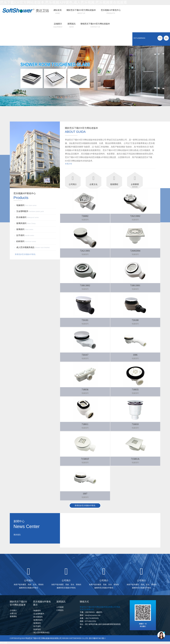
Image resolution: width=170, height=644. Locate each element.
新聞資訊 (72, 24)
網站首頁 (58, 10)
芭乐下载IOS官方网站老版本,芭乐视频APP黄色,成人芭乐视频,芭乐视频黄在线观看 (64, 2)
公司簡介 (13, 610)
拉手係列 (25, 235)
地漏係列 (26, 205)
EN (166, 38)
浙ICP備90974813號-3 (97, 638)
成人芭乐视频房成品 (32, 247)
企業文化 (13, 613)
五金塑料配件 (30, 211)
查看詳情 (69, 164)
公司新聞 (60, 607)
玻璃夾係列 (26, 223)
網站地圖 (4, 643)
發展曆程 (13, 617)
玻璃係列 (24, 229)
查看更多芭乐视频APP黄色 (25, 254)
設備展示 (58, 24)
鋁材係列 (26, 241)
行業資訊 (60, 610)
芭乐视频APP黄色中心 (111, 10)
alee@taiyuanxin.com (93, 615)
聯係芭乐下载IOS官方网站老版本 (95, 24)
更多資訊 (17, 535)
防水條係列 (27, 217)
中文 (160, 38)
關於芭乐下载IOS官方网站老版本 (81, 10)
